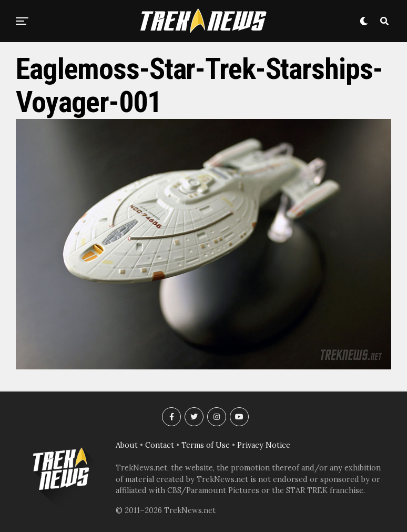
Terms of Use (206, 445)
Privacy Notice (264, 445)
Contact (160, 445)
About (127, 445)
